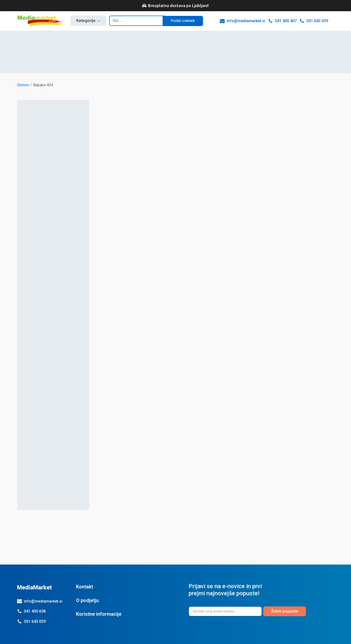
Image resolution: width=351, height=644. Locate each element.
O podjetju (87, 600)
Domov (23, 85)
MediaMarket (34, 587)
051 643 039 (35, 621)
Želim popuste (285, 611)
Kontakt (85, 587)
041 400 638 (35, 611)
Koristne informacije (99, 614)
